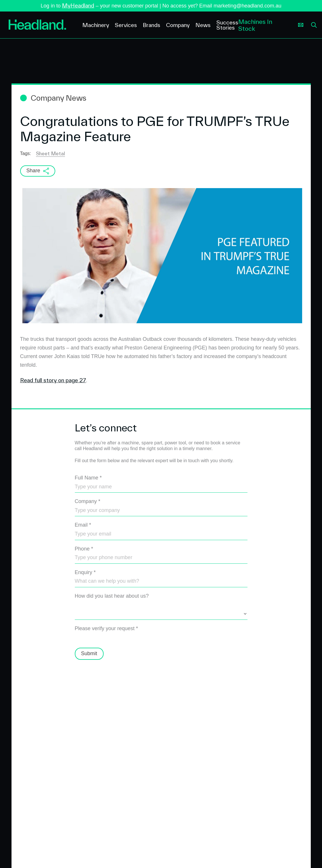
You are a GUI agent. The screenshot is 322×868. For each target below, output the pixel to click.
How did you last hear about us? (112, 596)
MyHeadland (78, 5)
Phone (84, 549)
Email (83, 525)
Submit (89, 653)
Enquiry (85, 572)
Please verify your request (106, 628)
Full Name (88, 478)
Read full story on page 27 (53, 380)
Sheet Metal (51, 153)
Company (88, 501)
